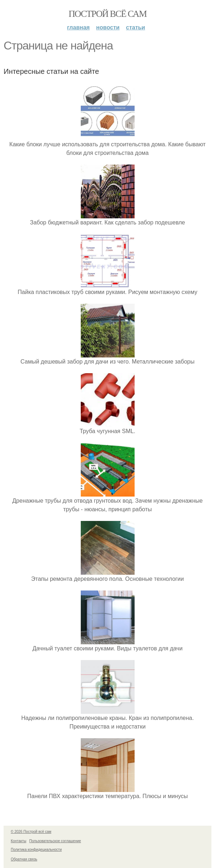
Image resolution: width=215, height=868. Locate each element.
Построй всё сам (107, 14)
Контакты (18, 841)
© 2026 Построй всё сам (31, 832)
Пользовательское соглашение (55, 841)
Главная (78, 27)
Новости (108, 27)
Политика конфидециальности (36, 850)
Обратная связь (24, 859)
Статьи (135, 27)
